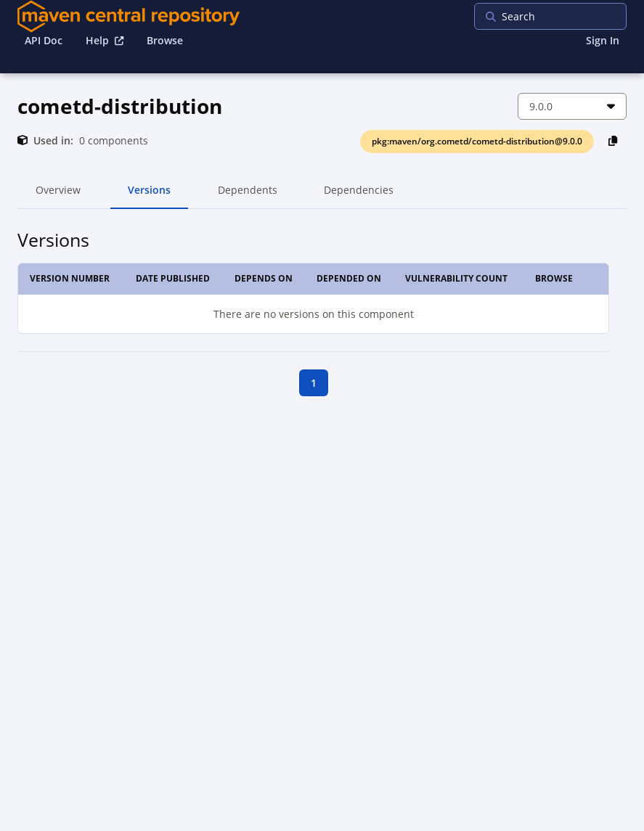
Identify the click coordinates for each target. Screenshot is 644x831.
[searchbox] (568, 16)
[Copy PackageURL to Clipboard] (613, 140)
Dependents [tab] (247, 196)
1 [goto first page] (314, 383)
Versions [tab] (149, 196)
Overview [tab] (58, 196)
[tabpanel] (322, 320)
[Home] (129, 16)
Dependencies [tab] (359, 196)
